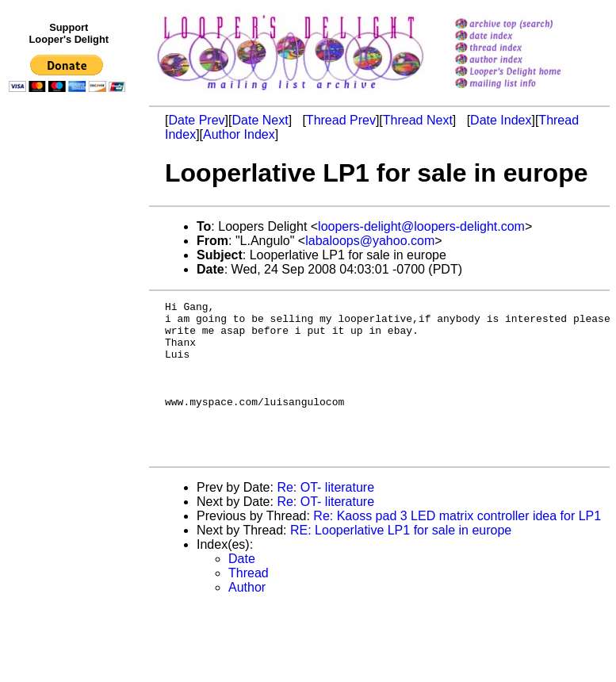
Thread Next (418, 120)
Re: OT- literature (325, 518)
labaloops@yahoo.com (370, 241)
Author (247, 618)
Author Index (239, 134)
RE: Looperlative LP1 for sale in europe (401, 561)
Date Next (260, 120)
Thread (249, 604)
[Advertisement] (70, 426)
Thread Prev (341, 120)
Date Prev (196, 120)
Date (242, 590)
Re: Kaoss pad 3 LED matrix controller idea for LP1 (457, 547)
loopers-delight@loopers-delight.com (421, 226)
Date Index (501, 120)
